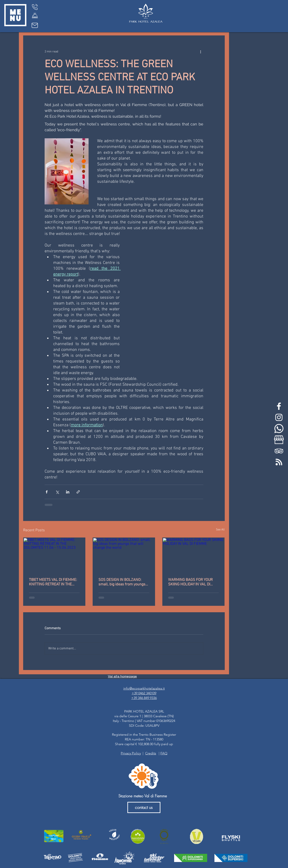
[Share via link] (78, 492)
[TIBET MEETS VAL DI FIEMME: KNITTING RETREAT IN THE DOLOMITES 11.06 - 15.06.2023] (54, 555)
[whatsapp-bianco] (279, 429)
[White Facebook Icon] (279, 406)
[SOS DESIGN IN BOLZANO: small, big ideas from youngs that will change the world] (124, 555)
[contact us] (144, 807)
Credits (151, 753)
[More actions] (201, 52)
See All (220, 530)
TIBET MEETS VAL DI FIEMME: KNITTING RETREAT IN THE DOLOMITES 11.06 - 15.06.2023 (53, 582)
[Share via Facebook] (47, 492)
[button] (15, 15)
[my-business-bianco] (279, 440)
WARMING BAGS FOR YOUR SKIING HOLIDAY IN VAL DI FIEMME (190, 582)
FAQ (164, 753)
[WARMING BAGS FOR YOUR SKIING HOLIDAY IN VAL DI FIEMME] (194, 555)
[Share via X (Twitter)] (57, 492)
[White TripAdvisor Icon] (279, 451)
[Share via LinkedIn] (68, 492)
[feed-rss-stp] (279, 462)
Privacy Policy (131, 753)
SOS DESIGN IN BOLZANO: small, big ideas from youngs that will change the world (122, 582)
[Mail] (35, 25)
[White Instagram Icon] (279, 417)
